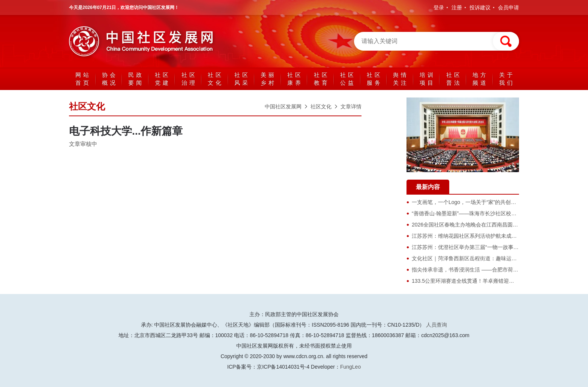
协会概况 (110, 79)
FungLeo (350, 367)
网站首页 (83, 79)
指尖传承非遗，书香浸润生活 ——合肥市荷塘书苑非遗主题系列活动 (491, 270)
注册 (457, 7)
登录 (439, 7)
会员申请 (508, 7)
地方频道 (480, 79)
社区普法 (454, 79)
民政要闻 (136, 79)
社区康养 (295, 79)
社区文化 (216, 79)
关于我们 (507, 79)
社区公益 (348, 79)
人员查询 (436, 325)
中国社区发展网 (144, 41)
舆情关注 (401, 79)
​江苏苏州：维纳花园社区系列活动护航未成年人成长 (472, 236)
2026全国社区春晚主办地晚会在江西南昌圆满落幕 (470, 225)
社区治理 (189, 79)
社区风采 (242, 79)
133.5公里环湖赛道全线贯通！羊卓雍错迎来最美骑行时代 (479, 281)
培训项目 (427, 79)
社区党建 (163, 79)
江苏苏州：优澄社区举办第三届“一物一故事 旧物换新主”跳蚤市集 (488, 247)
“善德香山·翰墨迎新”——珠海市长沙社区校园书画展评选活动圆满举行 (493, 213)
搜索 (506, 41)
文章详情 (351, 106)
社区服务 (375, 79)
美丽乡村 (268, 79)
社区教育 (322, 79)
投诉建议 (480, 7)
